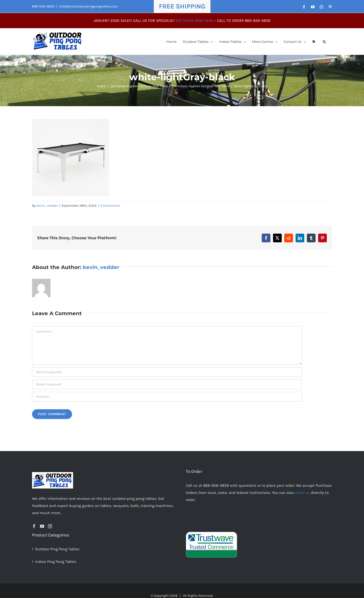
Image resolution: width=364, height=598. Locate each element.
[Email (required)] (167, 384)
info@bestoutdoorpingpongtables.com (88, 6)
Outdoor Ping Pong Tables (57, 549)
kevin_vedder (47, 206)
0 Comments (110, 206)
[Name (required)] (167, 372)
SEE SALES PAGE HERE (194, 21)
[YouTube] (42, 526)
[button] (324, 41)
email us (302, 493)
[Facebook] (34, 526)
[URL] (167, 397)
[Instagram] (50, 526)
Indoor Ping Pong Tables (56, 562)
